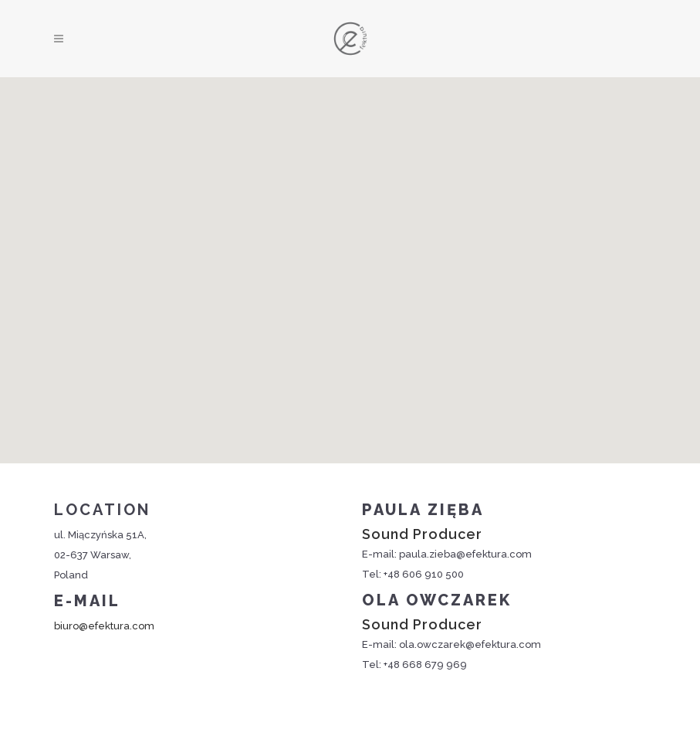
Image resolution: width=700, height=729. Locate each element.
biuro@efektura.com (104, 626)
